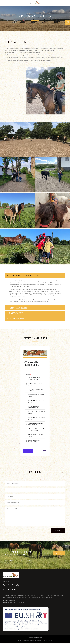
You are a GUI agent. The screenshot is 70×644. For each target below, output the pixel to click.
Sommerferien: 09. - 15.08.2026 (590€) (36, 418)
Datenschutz (31, 638)
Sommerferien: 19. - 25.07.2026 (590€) (36, 401)
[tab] (35, 276)
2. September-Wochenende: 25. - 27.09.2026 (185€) (36, 430)
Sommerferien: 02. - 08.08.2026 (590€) (36, 413)
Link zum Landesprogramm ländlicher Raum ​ (14, 602)
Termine (28, 374)
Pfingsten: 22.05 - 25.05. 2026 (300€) (36, 384)
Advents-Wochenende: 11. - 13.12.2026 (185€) (35, 441)
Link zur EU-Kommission (9, 600)
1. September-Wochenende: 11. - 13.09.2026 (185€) (36, 424)
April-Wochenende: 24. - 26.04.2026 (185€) (34, 378)
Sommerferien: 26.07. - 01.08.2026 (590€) (34, 407)
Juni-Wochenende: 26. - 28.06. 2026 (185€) (36, 390)
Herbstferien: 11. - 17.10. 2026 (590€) (35, 435)
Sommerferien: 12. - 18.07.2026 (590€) (36, 396)
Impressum (39, 638)
